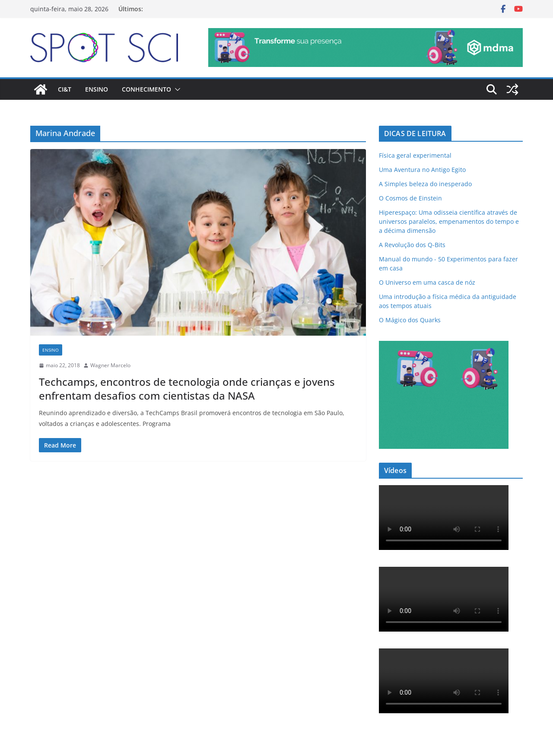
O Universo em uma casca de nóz (427, 282)
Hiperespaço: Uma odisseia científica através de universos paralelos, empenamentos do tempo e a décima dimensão (449, 221)
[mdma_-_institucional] (365, 34)
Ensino (97, 89)
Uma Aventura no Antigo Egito (422, 170)
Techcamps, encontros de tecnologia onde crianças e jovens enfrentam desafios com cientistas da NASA (187, 388)
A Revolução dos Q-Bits (412, 245)
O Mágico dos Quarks (410, 320)
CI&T (65, 89)
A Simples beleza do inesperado (425, 184)
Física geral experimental (415, 155)
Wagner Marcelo (110, 365)
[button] (176, 89)
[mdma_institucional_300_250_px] (444, 346)
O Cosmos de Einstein (410, 198)
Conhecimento (146, 89)
